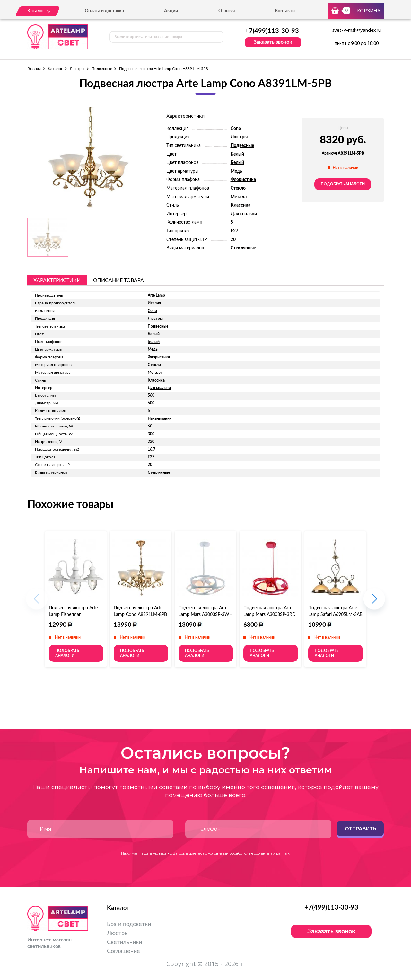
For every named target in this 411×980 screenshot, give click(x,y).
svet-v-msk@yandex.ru (357, 31)
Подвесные (102, 69)
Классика (240, 205)
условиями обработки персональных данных (249, 853)
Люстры (77, 69)
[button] (374, 602)
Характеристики (57, 280)
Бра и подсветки (129, 924)
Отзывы (227, 11)
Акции (171, 11)
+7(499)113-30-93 (272, 31)
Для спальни (244, 214)
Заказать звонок (273, 42)
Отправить (360, 828)
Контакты (285, 11)
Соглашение (123, 951)
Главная (34, 69)
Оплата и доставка (104, 11)
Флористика (243, 180)
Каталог (55, 69)
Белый (237, 154)
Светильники (124, 942)
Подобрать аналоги (343, 184)
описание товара (118, 280)
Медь (236, 171)
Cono (236, 129)
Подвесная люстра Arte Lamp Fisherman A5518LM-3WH (73, 615)
